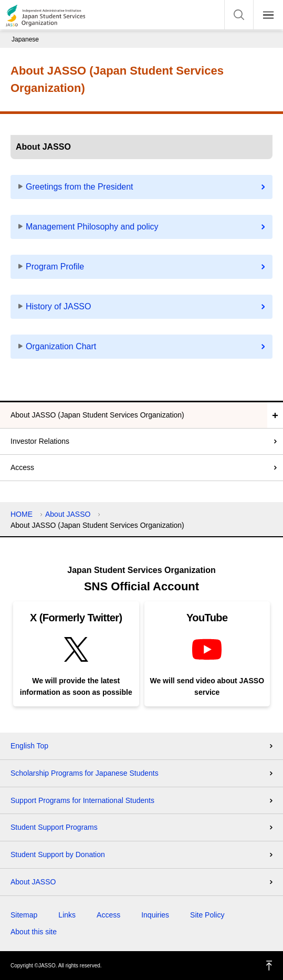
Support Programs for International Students (82, 800)
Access (22, 467)
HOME (22, 514)
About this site (34, 932)
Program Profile (55, 267)
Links (67, 915)
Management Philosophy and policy (92, 227)
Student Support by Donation (58, 854)
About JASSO (68, 514)
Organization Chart (61, 346)
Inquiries (155, 915)
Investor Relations (40, 441)
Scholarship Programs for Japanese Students (85, 773)
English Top (29, 746)
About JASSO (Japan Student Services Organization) (97, 415)
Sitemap (24, 915)
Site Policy (207, 915)
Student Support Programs (54, 827)
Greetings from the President (80, 187)
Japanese (25, 39)
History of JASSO (58, 306)
